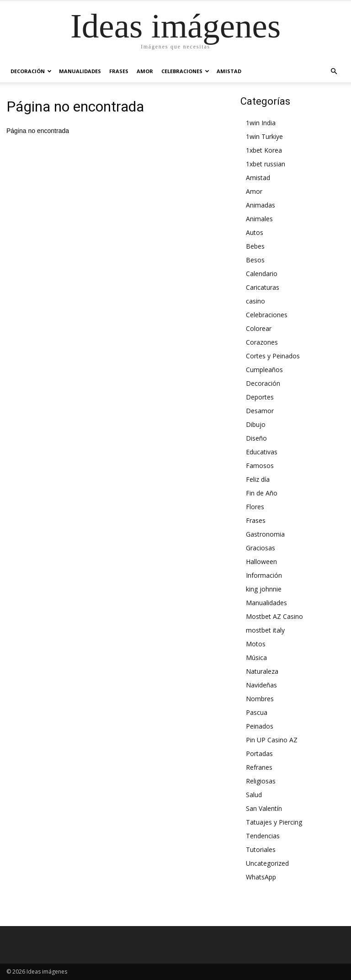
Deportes (260, 397)
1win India (261, 123)
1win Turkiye (264, 136)
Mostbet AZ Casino (274, 616)
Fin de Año (262, 493)
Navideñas (261, 685)
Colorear (259, 328)
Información (264, 575)
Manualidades (80, 71)
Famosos (260, 466)
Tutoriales (261, 850)
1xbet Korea (264, 150)
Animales (259, 219)
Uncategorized (267, 863)
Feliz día (258, 479)
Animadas (261, 205)
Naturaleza (262, 671)
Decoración (31, 71)
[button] (334, 71)
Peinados (260, 726)
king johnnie (264, 589)
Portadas (259, 754)
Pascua (257, 712)
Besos (255, 260)
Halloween (261, 562)
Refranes (259, 767)
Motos (256, 644)
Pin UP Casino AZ (272, 740)
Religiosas (261, 781)
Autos (255, 232)
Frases (119, 71)
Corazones (262, 342)
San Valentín (264, 808)
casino (255, 301)
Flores (255, 507)
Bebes (255, 246)
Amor (145, 71)
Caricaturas (263, 287)
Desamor (260, 411)
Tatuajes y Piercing (274, 822)
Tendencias (263, 836)
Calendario (262, 274)
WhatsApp (261, 877)
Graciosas (261, 548)
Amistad (229, 71)
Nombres (260, 699)
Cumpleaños (264, 370)
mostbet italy (265, 630)
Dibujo (256, 424)
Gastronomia (265, 534)
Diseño (256, 438)
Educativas (262, 452)
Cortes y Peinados (273, 356)
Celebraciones (185, 71)
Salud (254, 795)
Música (256, 658)
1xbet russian (266, 164)
